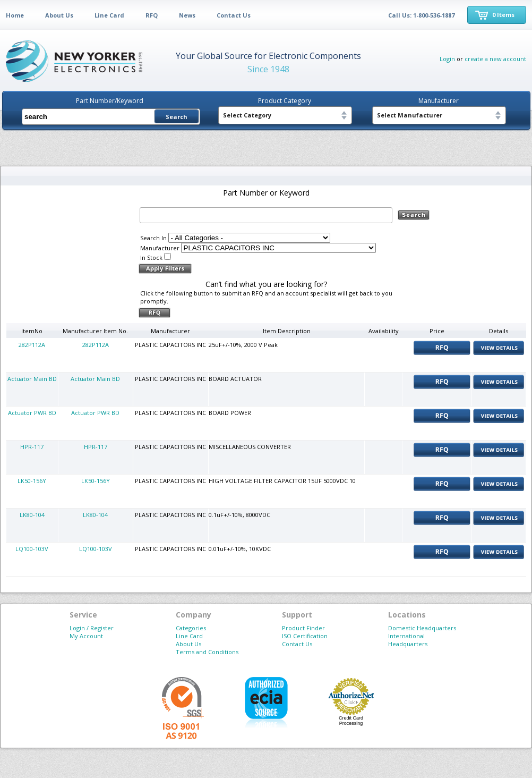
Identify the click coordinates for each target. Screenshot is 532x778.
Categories (191, 628)
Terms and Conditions (207, 652)
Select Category (247, 115)
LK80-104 (32, 515)
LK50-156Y (32, 481)
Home (15, 15)
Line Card (109, 15)
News (187, 15)
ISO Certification (305, 636)
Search (177, 117)
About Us (59, 15)
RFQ (152, 15)
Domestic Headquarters (422, 628)
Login (447, 59)
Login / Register (92, 628)
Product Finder (303, 628)
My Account (86, 636)
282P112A (32, 345)
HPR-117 (32, 447)
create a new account (495, 59)
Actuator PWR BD (32, 413)
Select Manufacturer (410, 115)
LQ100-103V (32, 549)
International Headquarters (408, 640)
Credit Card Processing (351, 721)
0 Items (503, 15)
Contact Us (234, 15)
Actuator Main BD (32, 379)
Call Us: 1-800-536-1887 (421, 15)
